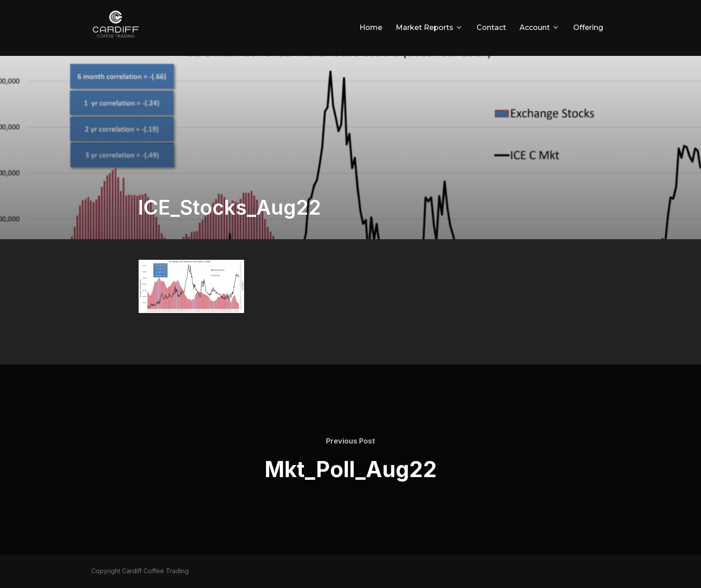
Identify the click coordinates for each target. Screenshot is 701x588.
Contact (491, 27)
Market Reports (429, 27)
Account (540, 27)
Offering (588, 27)
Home (371, 27)
